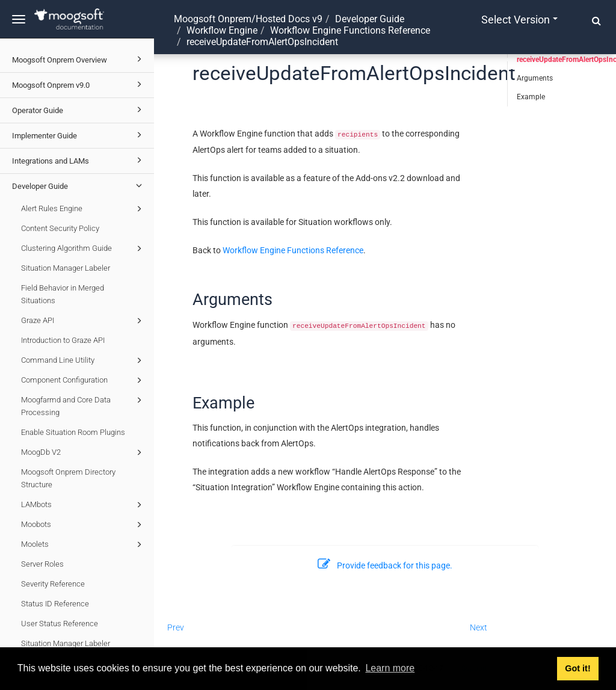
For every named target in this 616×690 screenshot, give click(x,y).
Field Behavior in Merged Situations (63, 294)
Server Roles (42, 564)
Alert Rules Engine (83, 209)
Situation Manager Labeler (66, 268)
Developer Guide (79, 185)
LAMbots (83, 505)
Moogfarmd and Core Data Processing (83, 405)
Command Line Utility (83, 360)
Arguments (535, 78)
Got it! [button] (577, 668)
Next (479, 627)
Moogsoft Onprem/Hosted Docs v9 (248, 19)
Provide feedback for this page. (385, 565)
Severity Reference (53, 584)
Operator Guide (79, 109)
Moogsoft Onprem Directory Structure (68, 478)
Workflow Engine (222, 30)
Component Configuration (83, 380)
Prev (176, 627)
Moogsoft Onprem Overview (79, 59)
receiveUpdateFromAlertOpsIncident (566, 60)
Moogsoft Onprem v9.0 (79, 84)
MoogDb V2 (83, 452)
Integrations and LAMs (79, 160)
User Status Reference (60, 624)
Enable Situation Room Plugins (73, 432)
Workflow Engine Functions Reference (350, 30)
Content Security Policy (60, 228)
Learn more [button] (390, 668)
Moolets (83, 544)
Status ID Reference (55, 604)
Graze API (83, 321)
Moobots (83, 525)
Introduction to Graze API (63, 340)
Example (531, 97)
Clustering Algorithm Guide (83, 248)
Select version (519, 20)
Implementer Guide (79, 135)
